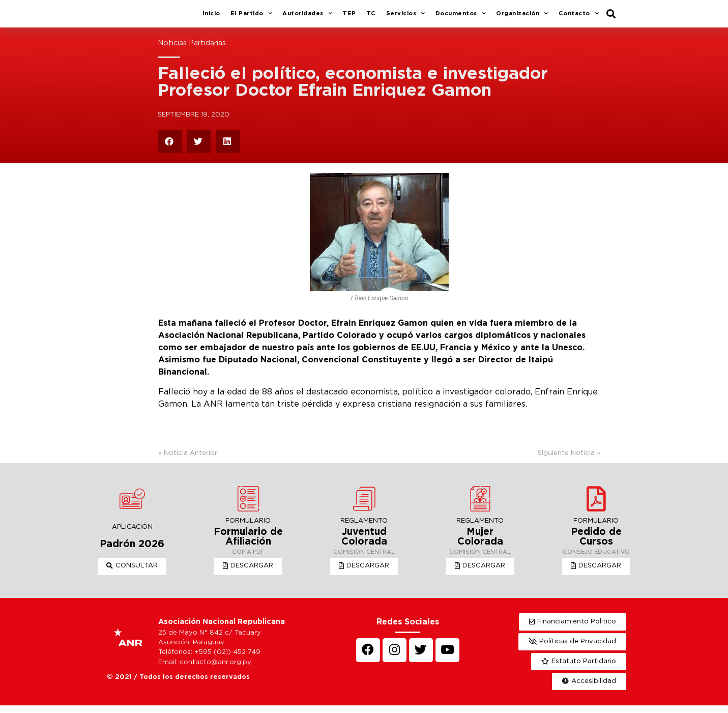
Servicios (406, 18)
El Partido (252, 18)
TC (371, 17)
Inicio (211, 17)
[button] (132, 574)
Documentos (461, 18)
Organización (522, 18)
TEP (349, 17)
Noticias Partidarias (192, 51)
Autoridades (307, 18)
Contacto (579, 18)
